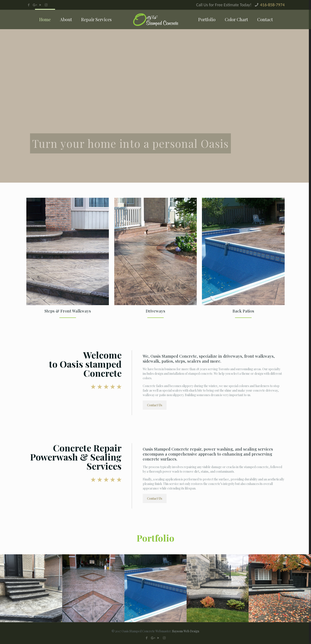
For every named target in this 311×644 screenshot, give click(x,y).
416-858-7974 (272, 5)
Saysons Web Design (186, 631)
